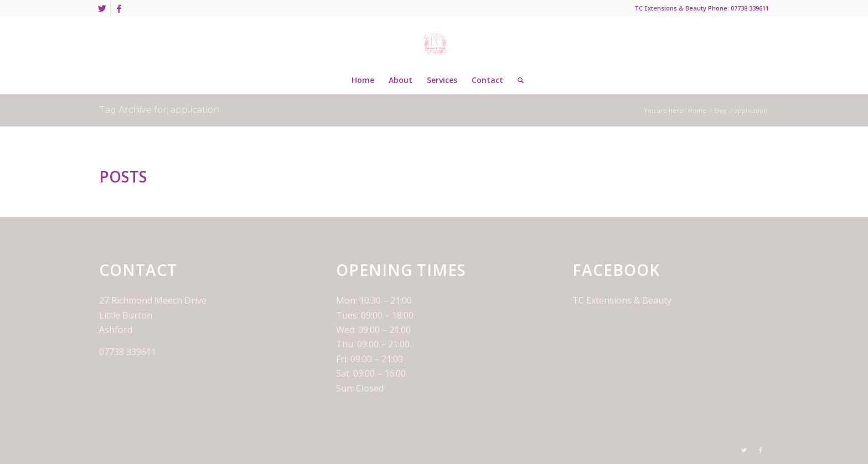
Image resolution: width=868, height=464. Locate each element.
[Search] (517, 80)
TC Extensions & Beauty (622, 300)
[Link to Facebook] (119, 8)
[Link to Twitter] (102, 8)
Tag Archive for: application (159, 110)
